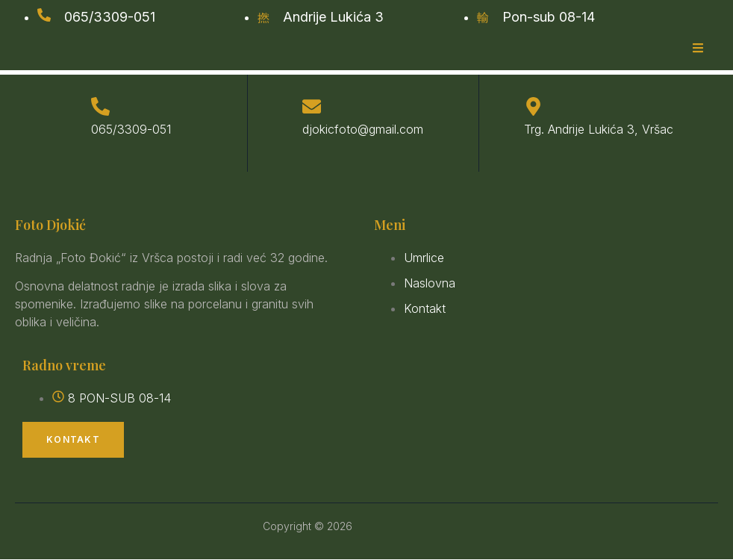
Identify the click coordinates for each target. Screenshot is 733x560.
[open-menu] (698, 49)
